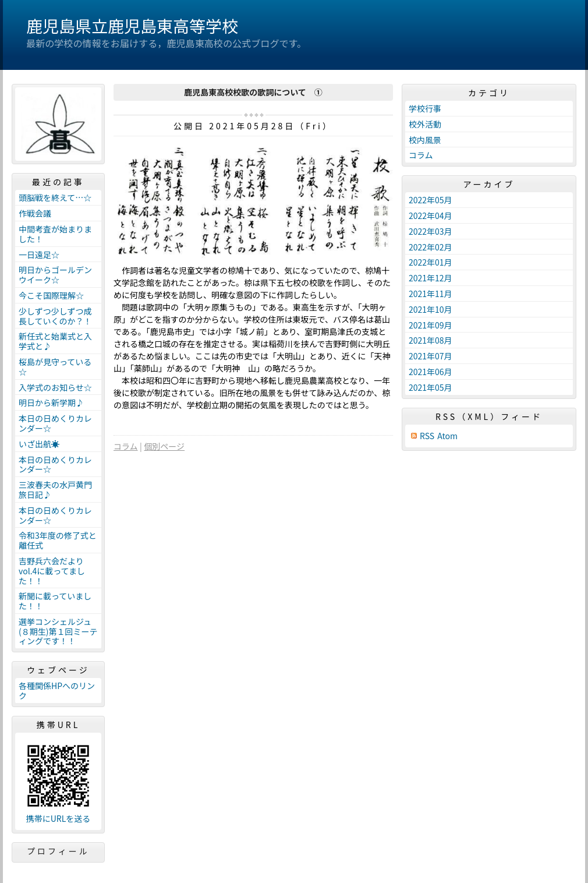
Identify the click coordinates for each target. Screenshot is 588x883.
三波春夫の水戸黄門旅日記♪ (55, 490)
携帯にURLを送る (59, 819)
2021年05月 (431, 387)
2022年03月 (431, 231)
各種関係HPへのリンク (57, 690)
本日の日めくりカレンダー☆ (55, 423)
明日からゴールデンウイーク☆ (55, 275)
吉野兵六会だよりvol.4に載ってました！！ (52, 571)
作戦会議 (35, 213)
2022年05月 (431, 200)
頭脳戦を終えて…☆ (55, 197)
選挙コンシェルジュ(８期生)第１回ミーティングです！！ (58, 631)
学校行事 (425, 108)
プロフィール (58, 851)
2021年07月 (431, 356)
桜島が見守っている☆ (55, 367)
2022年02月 (431, 247)
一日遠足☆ (39, 255)
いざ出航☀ (39, 444)
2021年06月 (431, 372)
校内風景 (425, 140)
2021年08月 (431, 340)
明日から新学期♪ (51, 402)
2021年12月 (431, 278)
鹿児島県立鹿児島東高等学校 (132, 26)
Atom (447, 436)
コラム (126, 446)
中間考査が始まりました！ (55, 234)
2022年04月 (431, 216)
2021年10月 (431, 309)
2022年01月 (431, 262)
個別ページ (164, 446)
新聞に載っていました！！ (55, 601)
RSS (427, 436)
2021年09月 (431, 325)
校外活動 (425, 124)
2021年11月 (431, 294)
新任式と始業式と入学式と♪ (55, 341)
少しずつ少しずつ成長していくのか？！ (55, 316)
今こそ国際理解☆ (51, 295)
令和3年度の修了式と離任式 (58, 540)
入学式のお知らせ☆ (55, 387)
